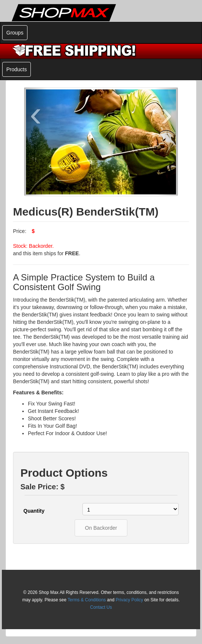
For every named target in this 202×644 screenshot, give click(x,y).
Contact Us (101, 607)
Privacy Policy (129, 600)
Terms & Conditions (87, 600)
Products (17, 69)
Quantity (34, 511)
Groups (15, 33)
